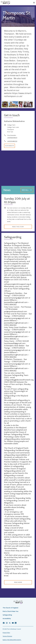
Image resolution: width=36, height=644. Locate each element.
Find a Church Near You (11, 611)
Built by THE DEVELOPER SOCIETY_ (12, 640)
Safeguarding (7, 615)
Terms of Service (7, 636)
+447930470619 (12, 138)
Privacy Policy (6, 633)
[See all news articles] (27, 190)
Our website (10, 146)
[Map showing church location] (18, 168)
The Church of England (10, 608)
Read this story (18, 227)
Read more (18, 582)
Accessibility (7, 618)
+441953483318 (12, 141)
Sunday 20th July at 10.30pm (17, 200)
